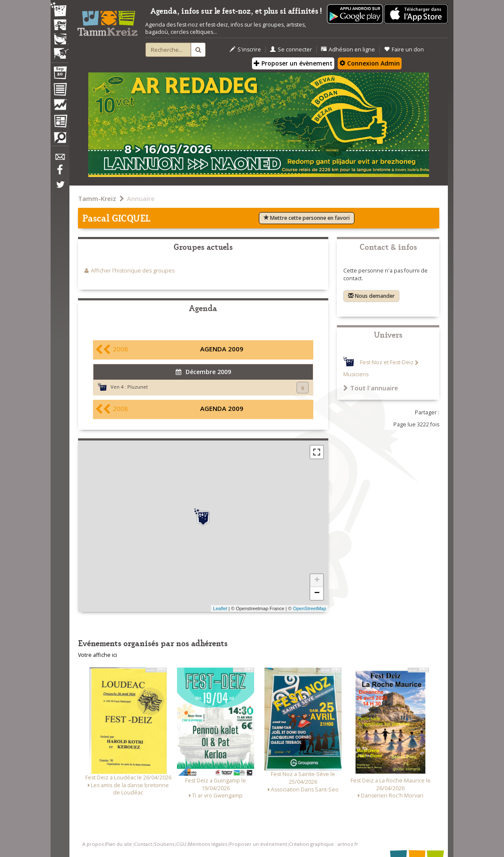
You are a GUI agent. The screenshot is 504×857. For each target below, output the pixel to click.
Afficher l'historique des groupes (133, 271)
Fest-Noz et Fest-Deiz (387, 363)
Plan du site (119, 844)
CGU (181, 844)
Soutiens (164, 844)
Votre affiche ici (97, 655)
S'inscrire (245, 49)
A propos (93, 844)
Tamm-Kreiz (97, 198)
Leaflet (220, 608)
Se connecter (291, 49)
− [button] (317, 593)
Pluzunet (138, 387)
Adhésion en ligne (348, 49)
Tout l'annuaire (371, 388)
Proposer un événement (258, 844)
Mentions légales (208, 844)
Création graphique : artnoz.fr (324, 844)
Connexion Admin (370, 63)
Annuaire (141, 198)
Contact (143, 844)
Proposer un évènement (293, 63)
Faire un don (404, 49)
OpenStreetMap (309, 608)
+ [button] (317, 581)
